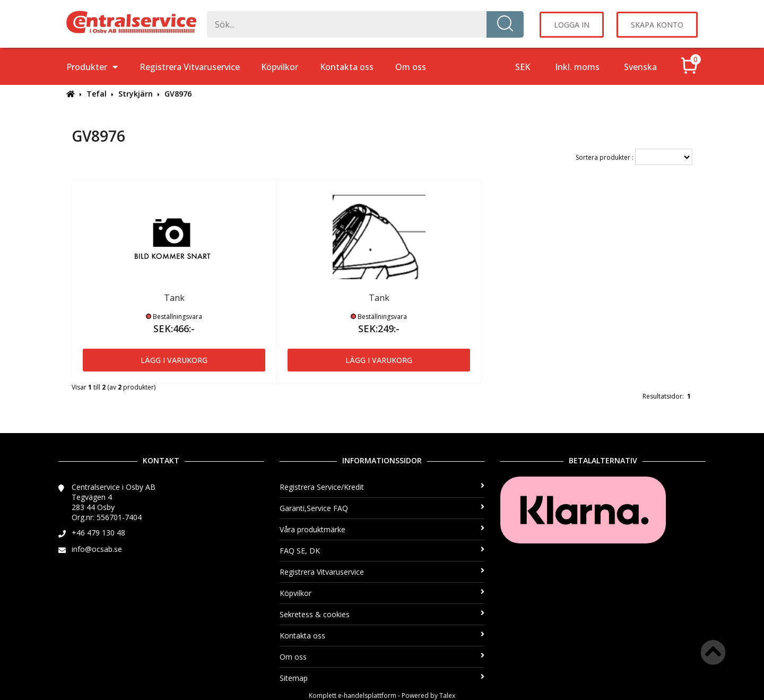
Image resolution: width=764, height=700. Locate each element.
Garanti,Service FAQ (382, 508)
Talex (447, 695)
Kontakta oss (347, 67)
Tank (174, 298)
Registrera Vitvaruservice (190, 67)
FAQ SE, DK (382, 551)
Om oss (411, 67)
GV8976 (178, 94)
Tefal (97, 94)
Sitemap (382, 678)
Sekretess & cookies (382, 614)
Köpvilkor (280, 67)
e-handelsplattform (367, 695)
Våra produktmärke (382, 529)
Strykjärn (136, 94)
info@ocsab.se (97, 549)
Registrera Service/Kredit (382, 487)
